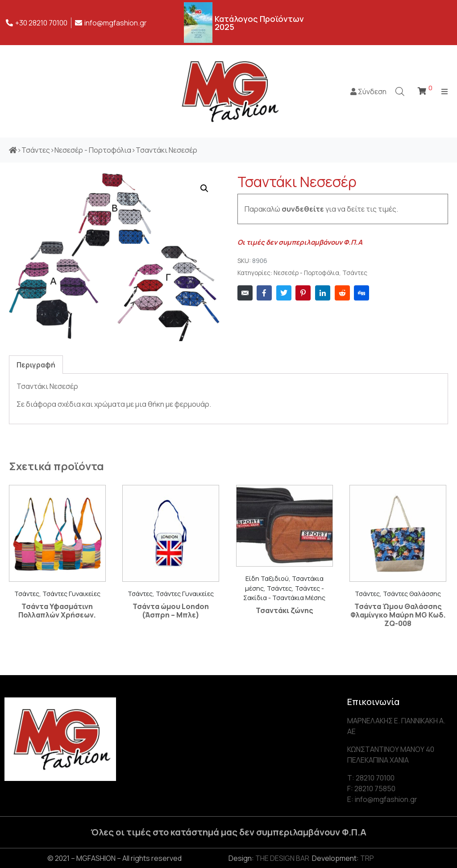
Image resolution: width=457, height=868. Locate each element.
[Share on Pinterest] (303, 293)
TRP (367, 858)
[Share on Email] (245, 293)
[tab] (36, 365)
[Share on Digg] (361, 293)
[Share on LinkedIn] (323, 293)
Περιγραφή (36, 365)
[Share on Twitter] (284, 293)
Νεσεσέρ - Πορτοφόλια (306, 273)
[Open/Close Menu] (445, 91)
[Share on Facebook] (264, 293)
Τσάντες (355, 273)
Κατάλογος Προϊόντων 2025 (259, 23)
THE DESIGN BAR (282, 858)
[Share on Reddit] (342, 293)
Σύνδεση (368, 92)
